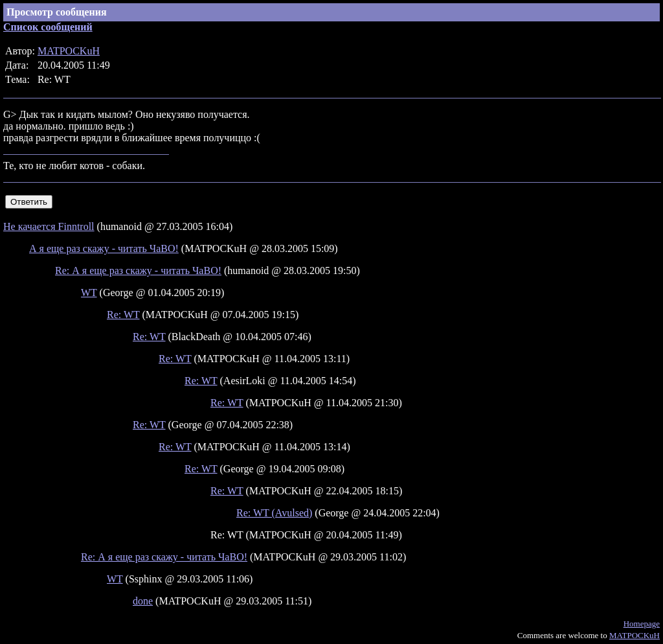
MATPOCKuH (69, 51)
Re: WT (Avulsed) (274, 513)
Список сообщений (48, 27)
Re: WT (123, 315)
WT (89, 293)
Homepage (642, 624)
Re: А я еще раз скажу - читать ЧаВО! (138, 270)
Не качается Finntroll (49, 226)
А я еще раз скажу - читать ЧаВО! (104, 248)
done (143, 601)
